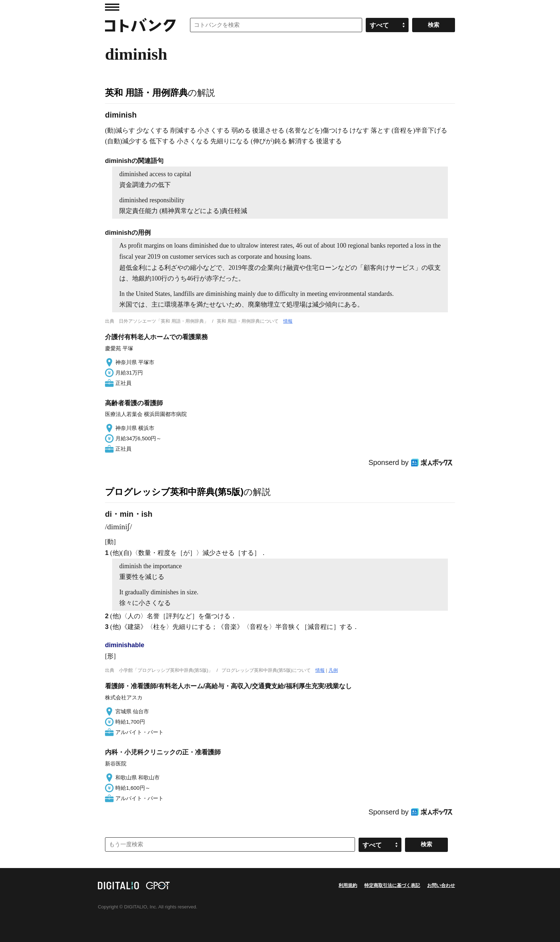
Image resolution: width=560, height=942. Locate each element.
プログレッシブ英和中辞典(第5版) (174, 492)
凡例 (333, 670)
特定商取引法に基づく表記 (392, 885)
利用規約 (348, 885)
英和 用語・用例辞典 (146, 93)
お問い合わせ (441, 885)
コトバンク (140, 25)
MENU (112, 7)
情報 (288, 321)
